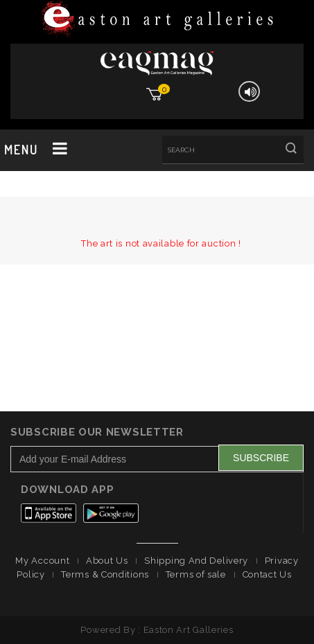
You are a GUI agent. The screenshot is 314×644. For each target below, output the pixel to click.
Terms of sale (196, 574)
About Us (107, 561)
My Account (42, 561)
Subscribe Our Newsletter (97, 432)
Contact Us (267, 574)
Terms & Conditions (105, 574)
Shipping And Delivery (196, 561)
